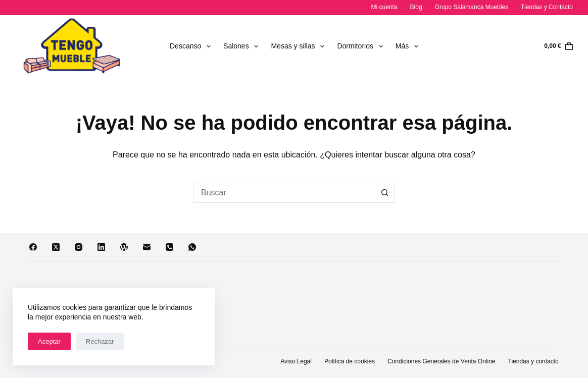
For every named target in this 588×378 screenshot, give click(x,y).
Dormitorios (362, 46)
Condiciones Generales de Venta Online (441, 361)
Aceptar (49, 341)
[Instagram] (79, 247)
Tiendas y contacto (533, 361)
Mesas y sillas (300, 46)
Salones (243, 46)
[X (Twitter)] (56, 247)
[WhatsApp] (192, 247)
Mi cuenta (384, 7)
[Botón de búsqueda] (385, 193)
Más (409, 46)
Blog (416, 7)
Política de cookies (350, 361)
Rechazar (100, 341)
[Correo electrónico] (147, 247)
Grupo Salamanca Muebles (472, 7)
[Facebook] (33, 247)
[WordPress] (124, 247)
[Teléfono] (169, 247)
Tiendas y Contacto (547, 7)
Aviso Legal (296, 361)
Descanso (192, 46)
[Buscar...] (284, 193)
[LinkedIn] (101, 247)
